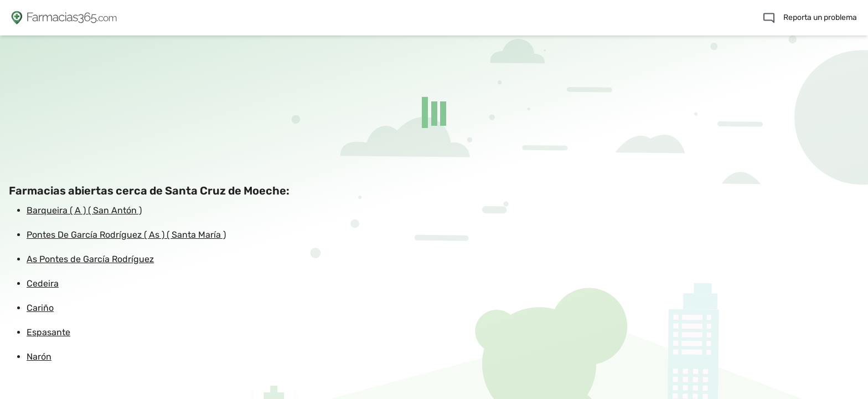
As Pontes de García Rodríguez (90, 259)
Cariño (40, 308)
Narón (39, 357)
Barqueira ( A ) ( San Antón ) (84, 210)
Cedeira (43, 283)
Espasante (48, 332)
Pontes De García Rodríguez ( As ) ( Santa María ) (126, 235)
